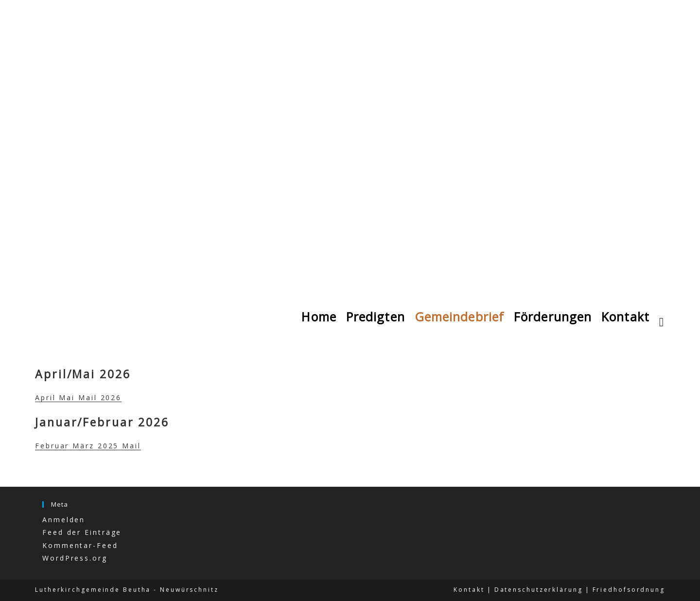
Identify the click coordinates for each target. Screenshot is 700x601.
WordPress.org (75, 558)
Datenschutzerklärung (539, 590)
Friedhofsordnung (629, 590)
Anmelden (64, 520)
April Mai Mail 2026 (78, 398)
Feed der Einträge (82, 532)
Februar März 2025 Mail (88, 446)
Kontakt (469, 590)
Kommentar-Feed (80, 545)
